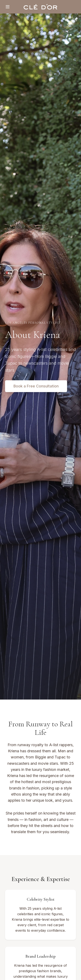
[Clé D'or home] (40, 7)
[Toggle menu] (8, 7)
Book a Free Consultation (36, 386)
